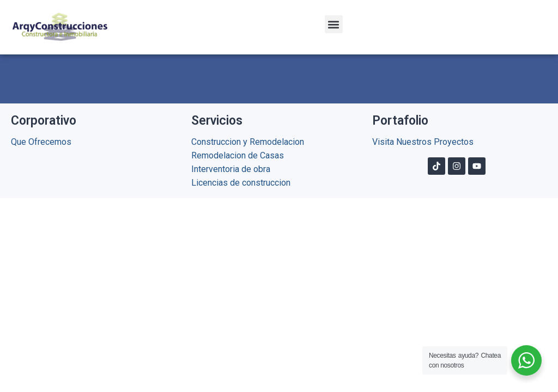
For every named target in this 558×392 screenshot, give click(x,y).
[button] (334, 24)
